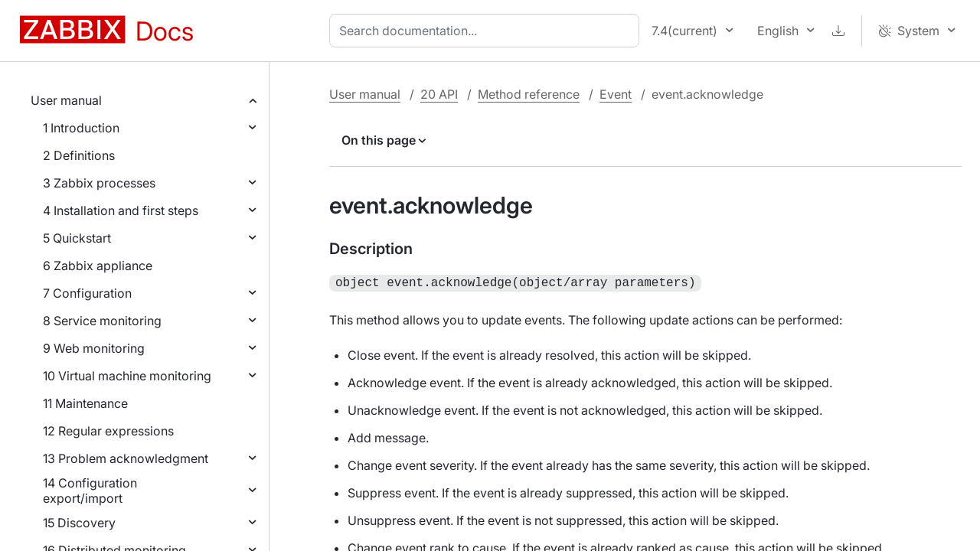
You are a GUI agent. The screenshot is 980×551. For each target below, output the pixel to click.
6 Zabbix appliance (98, 266)
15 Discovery (79, 523)
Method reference (529, 94)
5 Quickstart (77, 238)
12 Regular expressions (108, 431)
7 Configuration (87, 293)
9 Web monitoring (94, 348)
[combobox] (487, 31)
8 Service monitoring (102, 321)
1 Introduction (81, 128)
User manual (66, 100)
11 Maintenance (85, 403)
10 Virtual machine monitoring (127, 376)
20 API (439, 94)
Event (616, 94)
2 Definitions (79, 155)
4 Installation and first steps (121, 210)
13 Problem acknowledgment (126, 458)
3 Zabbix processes (99, 183)
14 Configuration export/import (90, 491)
